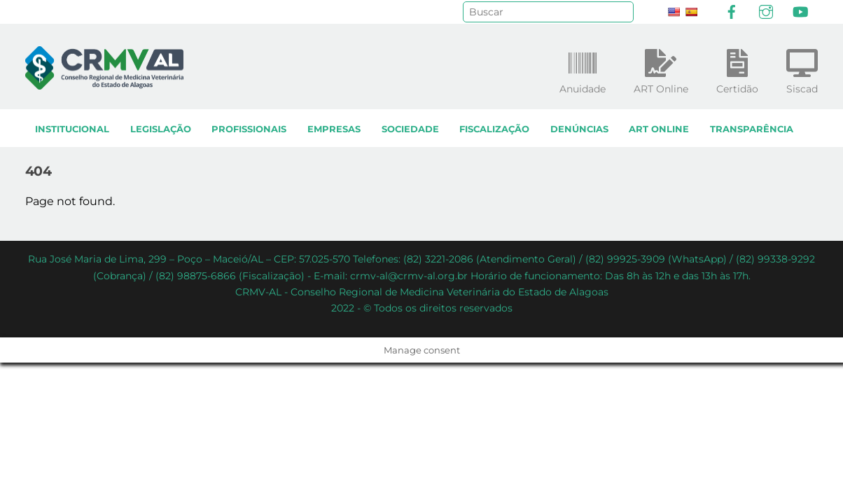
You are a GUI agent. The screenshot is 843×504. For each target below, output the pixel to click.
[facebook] (732, 10)
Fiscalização (494, 129)
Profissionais (249, 129)
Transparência (752, 129)
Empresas (334, 129)
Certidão (737, 69)
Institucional (72, 129)
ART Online (659, 129)
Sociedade (410, 129)
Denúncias (579, 129)
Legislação (161, 129)
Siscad (802, 69)
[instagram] (766, 10)
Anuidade (583, 69)
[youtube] (800, 10)
